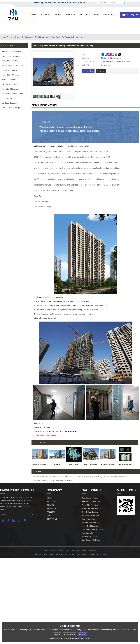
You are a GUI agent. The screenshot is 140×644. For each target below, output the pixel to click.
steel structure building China (43, 480)
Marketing (85, 639)
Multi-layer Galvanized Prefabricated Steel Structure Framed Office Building (40, 465)
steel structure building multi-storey (89, 477)
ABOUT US (45, 14)
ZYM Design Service (42, 201)
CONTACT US (109, 14)
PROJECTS (85, 14)
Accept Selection (70, 634)
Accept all (82, 634)
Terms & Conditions (89, 551)
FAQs (67, 551)
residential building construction (116, 477)
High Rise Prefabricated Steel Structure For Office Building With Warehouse (57, 465)
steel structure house (40, 477)
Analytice (65, 639)
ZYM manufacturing (42, 428)
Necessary (55, 639)
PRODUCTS (71, 14)
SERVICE (58, 14)
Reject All (57, 634)
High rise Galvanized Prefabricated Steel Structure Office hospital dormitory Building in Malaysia (108, 465)
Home (4, 37)
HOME (34, 14)
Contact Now (88, 71)
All (10, 37)
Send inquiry (132, 15)
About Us (48, 551)
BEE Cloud (103, 554)
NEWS (97, 14)
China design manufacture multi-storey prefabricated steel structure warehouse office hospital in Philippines (74, 465)
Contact (60, 551)
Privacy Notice (75, 551)
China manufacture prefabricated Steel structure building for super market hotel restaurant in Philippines (91, 465)
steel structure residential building (62, 477)
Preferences (75, 639)
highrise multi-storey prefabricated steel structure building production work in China (125, 465)
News (54, 551)
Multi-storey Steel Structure (23, 37)
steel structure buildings (65, 480)
